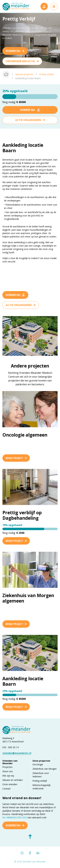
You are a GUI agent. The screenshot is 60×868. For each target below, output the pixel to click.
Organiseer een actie (20, 61)
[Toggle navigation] (54, 6)
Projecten (7, 767)
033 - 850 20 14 (10, 747)
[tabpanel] (30, 41)
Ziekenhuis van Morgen (45, 769)
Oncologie (38, 764)
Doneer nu (13, 51)
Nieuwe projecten (24, 74)
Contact (6, 789)
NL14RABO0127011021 (15, 817)
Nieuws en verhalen (13, 780)
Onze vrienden (10, 784)
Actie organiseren (28, 120)
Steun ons (8, 771)
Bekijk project (16, 458)
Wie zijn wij (8, 776)
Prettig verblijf (46, 74)
